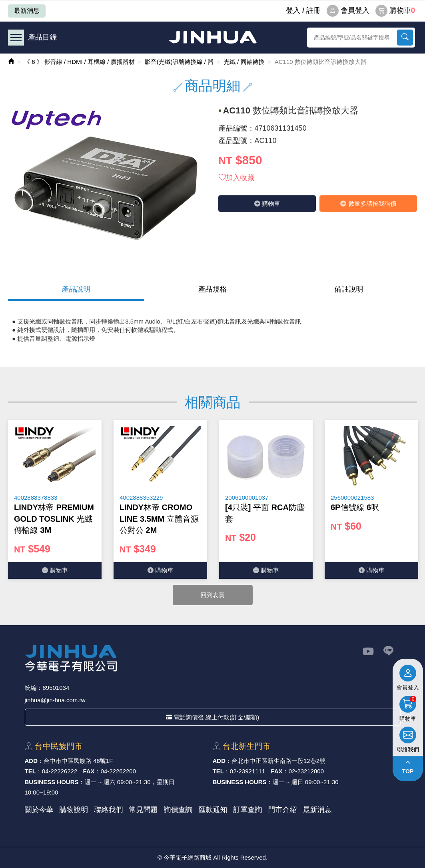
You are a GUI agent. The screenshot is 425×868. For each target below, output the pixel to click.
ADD (31, 761)
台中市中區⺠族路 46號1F (78, 761)
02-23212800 (306, 771)
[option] (55, 500)
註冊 (313, 10)
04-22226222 (60, 771)
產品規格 (213, 289)
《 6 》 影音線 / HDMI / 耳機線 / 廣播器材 (79, 62)
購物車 (395, 11)
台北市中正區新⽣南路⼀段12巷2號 (278, 761)
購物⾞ (267, 204)
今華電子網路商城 (213, 37)
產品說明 (76, 289)
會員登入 (348, 11)
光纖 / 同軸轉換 (244, 62)
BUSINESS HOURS (52, 782)
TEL (30, 771)
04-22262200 (118, 771)
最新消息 (27, 11)
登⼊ (293, 10)
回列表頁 (213, 595)
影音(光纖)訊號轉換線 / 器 (179, 62)
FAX (89, 771)
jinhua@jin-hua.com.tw (55, 700)
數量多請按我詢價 (368, 204)
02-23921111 (247, 771)
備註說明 (349, 289)
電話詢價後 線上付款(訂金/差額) (212, 717)
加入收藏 (237, 178)
